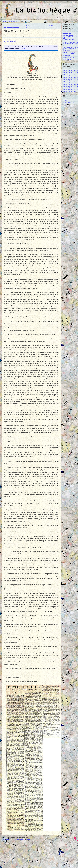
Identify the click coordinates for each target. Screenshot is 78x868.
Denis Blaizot (29, 36)
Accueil (9, 26)
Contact (22, 839)
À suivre (9, 673)
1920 (65, 100)
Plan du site (6, 839)
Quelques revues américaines (69, 58)
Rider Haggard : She (13, 27)
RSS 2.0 (29, 839)
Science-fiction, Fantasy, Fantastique (23, 26)
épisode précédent (10, 42)
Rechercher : (25, 21)
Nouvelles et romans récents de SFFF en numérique (70, 54)
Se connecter (15, 839)
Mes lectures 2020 (69, 103)
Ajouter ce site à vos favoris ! (11, 21)
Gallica (23, 49)
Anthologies (67, 33)
